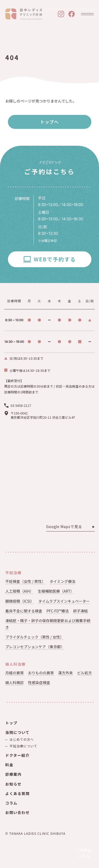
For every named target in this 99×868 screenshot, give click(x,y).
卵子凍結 (81, 611)
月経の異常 (15, 673)
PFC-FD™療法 (58, 611)
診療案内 (13, 774)
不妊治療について (23, 746)
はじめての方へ (22, 739)
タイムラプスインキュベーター (64, 601)
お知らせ (13, 784)
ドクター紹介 (17, 755)
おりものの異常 (41, 673)
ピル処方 (84, 673)
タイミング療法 (63, 581)
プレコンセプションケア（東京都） (35, 647)
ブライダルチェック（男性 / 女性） (34, 637)
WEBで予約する (55, 259)
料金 (9, 765)
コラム (11, 803)
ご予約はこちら (84, 853)
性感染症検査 (39, 682)
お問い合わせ (17, 812)
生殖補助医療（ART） (56, 591)
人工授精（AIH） (19, 591)
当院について (17, 732)
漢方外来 (65, 673)
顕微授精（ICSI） (20, 601)
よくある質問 (17, 793)
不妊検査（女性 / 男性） (25, 581)
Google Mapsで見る (64, 527)
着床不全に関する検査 (24, 611)
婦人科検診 (15, 682)
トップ (11, 723)
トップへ (49, 122)
